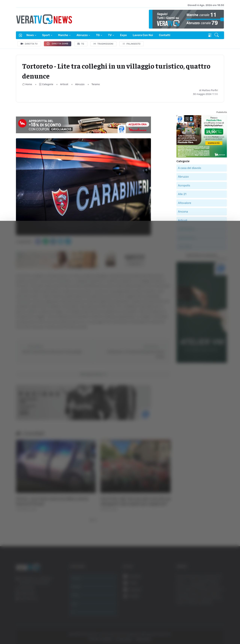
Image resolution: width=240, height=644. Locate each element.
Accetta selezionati (202, 595)
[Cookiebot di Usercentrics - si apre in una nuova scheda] (32, 631)
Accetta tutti (202, 583)
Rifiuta (202, 607)
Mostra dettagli (205, 631)
